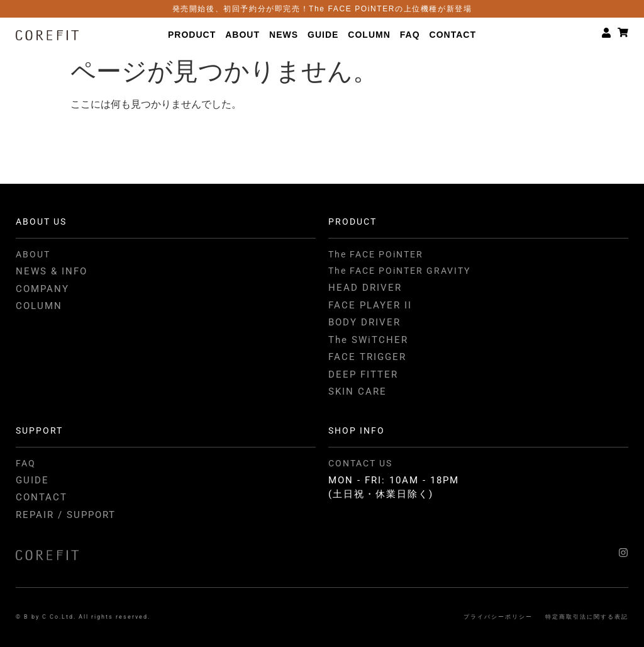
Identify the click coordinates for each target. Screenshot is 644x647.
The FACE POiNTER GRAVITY (399, 271)
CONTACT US (360, 463)
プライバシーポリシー (498, 617)
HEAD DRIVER (365, 288)
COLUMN (369, 35)
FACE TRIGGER (367, 357)
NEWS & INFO (52, 271)
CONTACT (453, 35)
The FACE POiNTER (376, 254)
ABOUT (242, 35)
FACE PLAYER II (370, 305)
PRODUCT (192, 35)
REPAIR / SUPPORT (66, 515)
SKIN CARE (358, 391)
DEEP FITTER (363, 374)
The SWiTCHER (368, 340)
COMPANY (42, 289)
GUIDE (323, 35)
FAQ (410, 35)
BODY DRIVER (364, 322)
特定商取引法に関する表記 (587, 617)
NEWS (284, 35)
